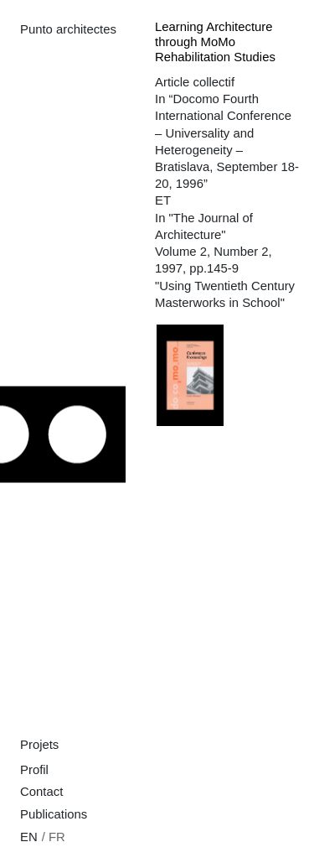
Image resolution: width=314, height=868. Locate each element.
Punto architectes (68, 29)
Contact (41, 792)
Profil (34, 770)
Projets (39, 745)
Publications (54, 814)
